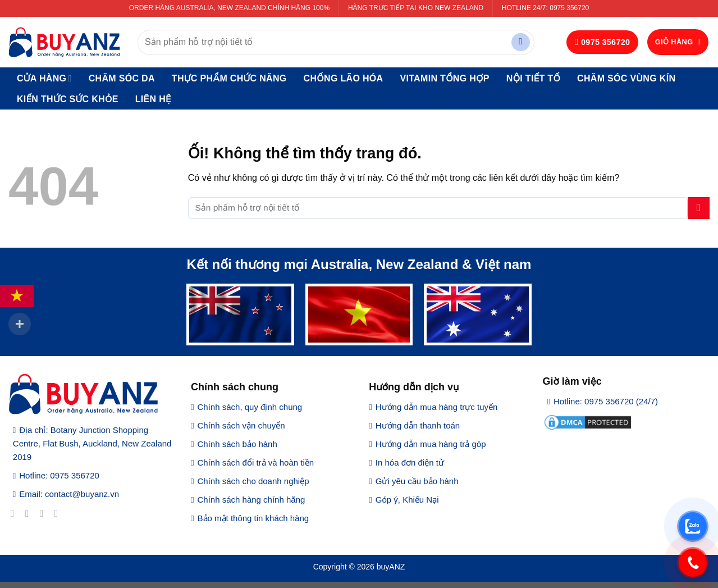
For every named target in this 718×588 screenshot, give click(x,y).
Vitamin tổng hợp (444, 78)
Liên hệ (153, 99)
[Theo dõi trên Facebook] (15, 513)
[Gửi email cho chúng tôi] (59, 513)
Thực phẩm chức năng (229, 78)
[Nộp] (521, 42)
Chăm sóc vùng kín (626, 78)
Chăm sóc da (122, 78)
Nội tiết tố (533, 78)
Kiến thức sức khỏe (68, 99)
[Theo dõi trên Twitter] (45, 513)
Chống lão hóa (344, 78)
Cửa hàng (44, 78)
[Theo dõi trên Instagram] (30, 513)
